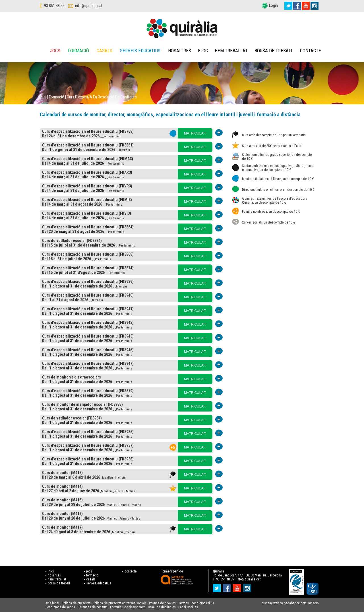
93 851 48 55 (54, 6)
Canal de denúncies (162, 607)
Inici (43, 97)
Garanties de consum (93, 607)
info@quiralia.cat (89, 6)
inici (51, 571)
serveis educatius (99, 583)
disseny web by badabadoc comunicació (290, 603)
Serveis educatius (140, 51)
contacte (131, 571)
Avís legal (52, 603)
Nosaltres (180, 51)
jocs (89, 571)
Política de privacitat (76, 603)
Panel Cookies (188, 607)
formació (92, 575)
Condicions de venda (60, 607)
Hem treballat (231, 51)
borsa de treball (59, 583)
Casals (105, 51)
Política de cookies (162, 603)
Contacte (311, 51)
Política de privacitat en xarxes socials (120, 603)
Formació (78, 51)
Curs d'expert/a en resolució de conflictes (102, 97)
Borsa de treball (274, 51)
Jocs (55, 51)
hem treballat (57, 579)
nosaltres (54, 575)
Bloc (203, 51)
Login (273, 5)
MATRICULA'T (195, 133)
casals (91, 579)
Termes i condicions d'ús (196, 603)
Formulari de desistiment (128, 607)
